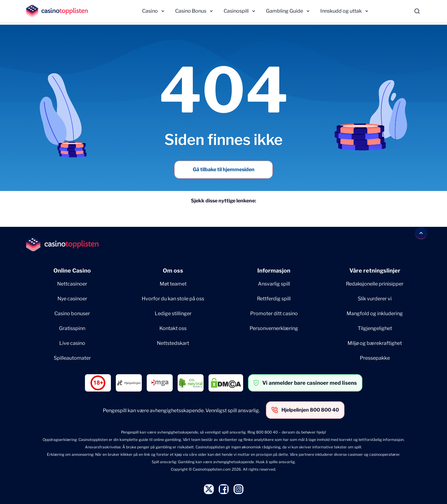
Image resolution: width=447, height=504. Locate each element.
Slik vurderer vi (375, 299)
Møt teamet (173, 284)
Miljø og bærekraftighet (375, 343)
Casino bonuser (72, 313)
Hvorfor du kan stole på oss (173, 299)
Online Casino (72, 271)
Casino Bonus (191, 11)
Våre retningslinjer (375, 271)
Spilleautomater (72, 358)
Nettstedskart (173, 343)
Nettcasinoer (72, 284)
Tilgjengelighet (375, 328)
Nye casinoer (72, 299)
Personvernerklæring (274, 328)
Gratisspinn (72, 328)
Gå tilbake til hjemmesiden (224, 169)
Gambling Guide (285, 11)
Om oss (173, 271)
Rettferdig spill (274, 299)
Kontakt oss (173, 328)
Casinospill (236, 11)
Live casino (72, 343)
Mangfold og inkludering (375, 313)
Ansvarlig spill (274, 284)
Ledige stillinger (173, 313)
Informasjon (274, 271)
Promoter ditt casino (274, 313)
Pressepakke (375, 358)
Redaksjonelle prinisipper (375, 284)
